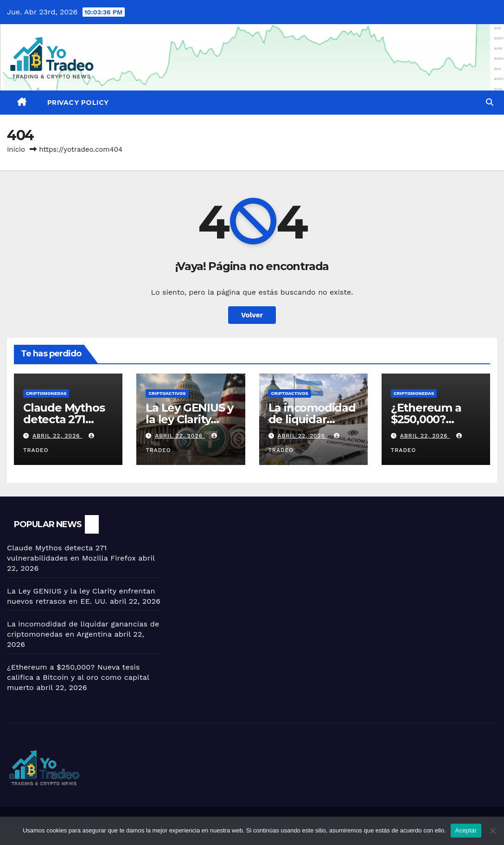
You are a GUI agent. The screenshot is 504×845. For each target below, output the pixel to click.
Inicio (16, 149)
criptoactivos (167, 393)
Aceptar (466, 830)
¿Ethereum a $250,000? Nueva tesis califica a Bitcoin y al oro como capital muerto (78, 677)
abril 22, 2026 (57, 436)
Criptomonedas (46, 393)
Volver (252, 315)
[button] (490, 102)
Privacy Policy (78, 103)
